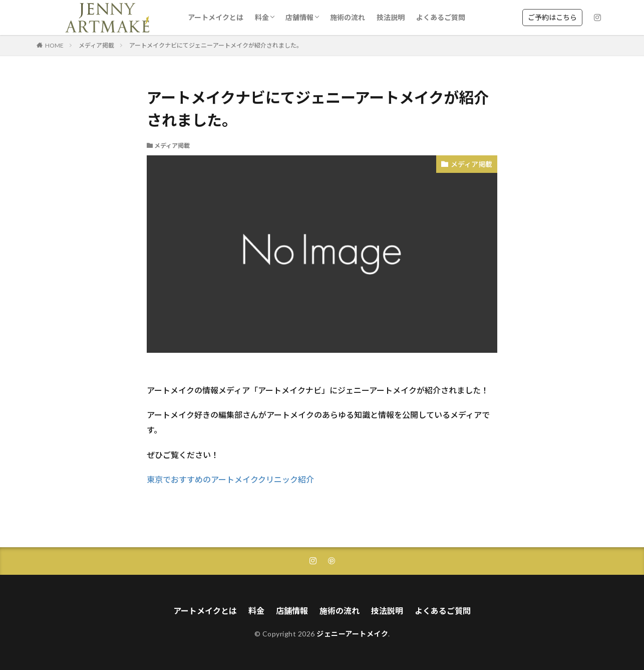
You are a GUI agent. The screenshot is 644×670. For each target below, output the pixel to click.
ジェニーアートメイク (352, 634)
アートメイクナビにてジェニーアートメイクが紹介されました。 (216, 45)
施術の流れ (348, 17)
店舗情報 (299, 17)
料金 (262, 17)
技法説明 (391, 17)
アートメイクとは (216, 17)
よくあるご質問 (441, 17)
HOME (54, 45)
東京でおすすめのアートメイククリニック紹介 (230, 479)
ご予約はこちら (552, 17)
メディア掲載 (96, 45)
